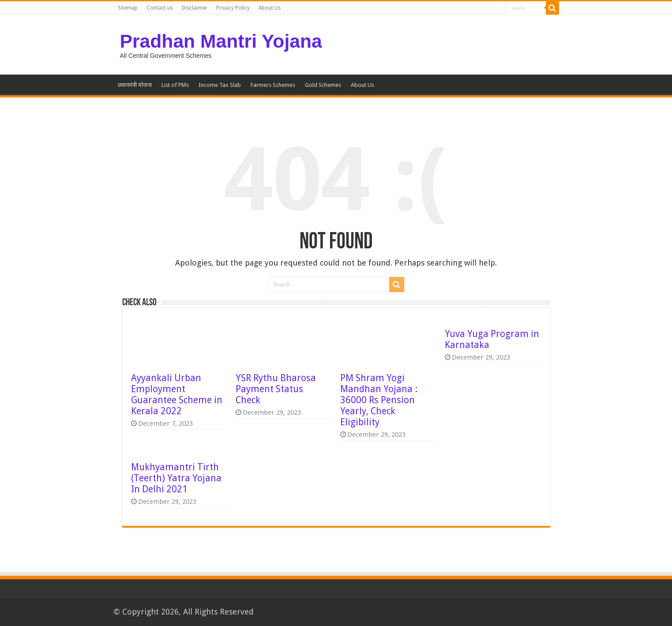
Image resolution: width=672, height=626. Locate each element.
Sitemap (128, 8)
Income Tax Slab (220, 85)
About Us (270, 8)
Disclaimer (195, 8)
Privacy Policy (233, 8)
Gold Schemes (323, 85)
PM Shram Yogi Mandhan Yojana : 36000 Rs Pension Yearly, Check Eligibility (379, 400)
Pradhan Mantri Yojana (221, 41)
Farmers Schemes (273, 85)
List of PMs (175, 85)
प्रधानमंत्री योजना (135, 85)
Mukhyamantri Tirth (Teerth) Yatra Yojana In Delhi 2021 (176, 478)
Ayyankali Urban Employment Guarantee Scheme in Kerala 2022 (177, 394)
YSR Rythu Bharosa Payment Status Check (276, 389)
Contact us (160, 8)
